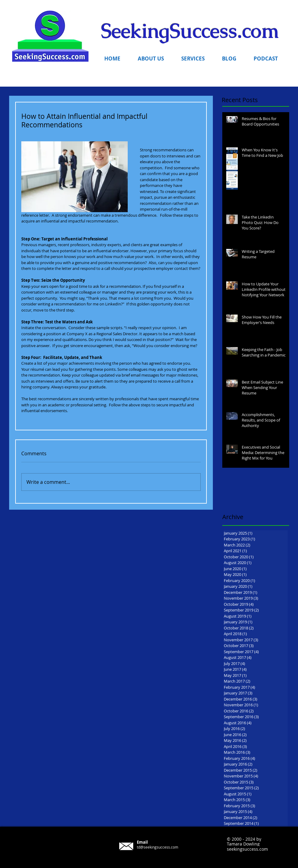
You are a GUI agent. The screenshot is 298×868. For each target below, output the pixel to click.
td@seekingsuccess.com (158, 847)
